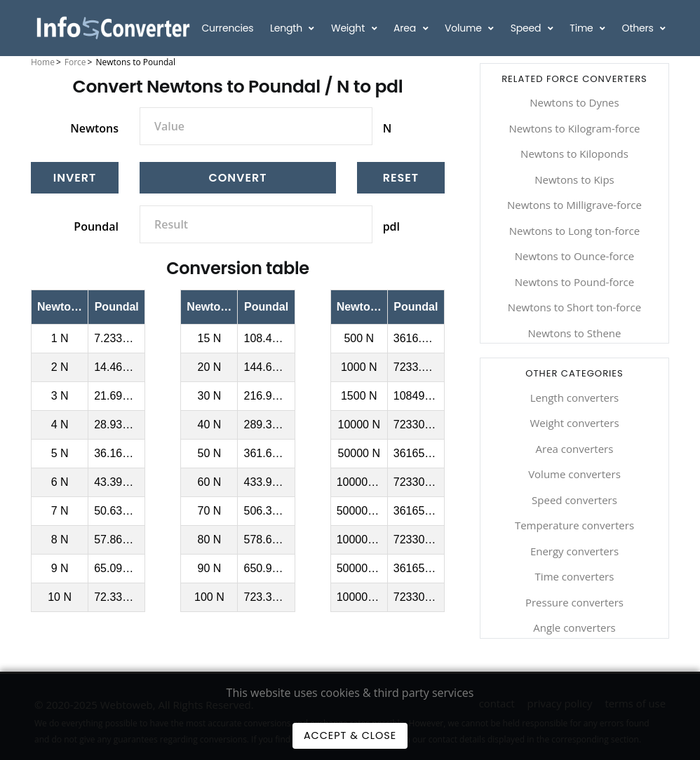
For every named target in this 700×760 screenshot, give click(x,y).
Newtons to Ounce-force (575, 256)
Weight (349, 28)
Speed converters (574, 500)
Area (406, 28)
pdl (391, 226)
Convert (237, 178)
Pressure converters (574, 602)
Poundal (96, 226)
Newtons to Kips (574, 179)
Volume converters (574, 474)
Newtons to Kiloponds (574, 154)
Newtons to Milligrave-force (574, 205)
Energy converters (574, 551)
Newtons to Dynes (574, 102)
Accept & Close (350, 735)
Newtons (94, 128)
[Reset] (401, 178)
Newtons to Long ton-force (575, 231)
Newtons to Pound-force (574, 282)
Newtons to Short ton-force (574, 307)
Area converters (575, 449)
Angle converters (574, 627)
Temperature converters (574, 525)
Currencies (227, 28)
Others (639, 28)
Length (288, 28)
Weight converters (574, 423)
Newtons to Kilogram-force (574, 128)
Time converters (575, 576)
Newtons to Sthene (574, 333)
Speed (527, 28)
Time (583, 28)
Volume (464, 28)
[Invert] (75, 178)
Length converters (575, 398)
